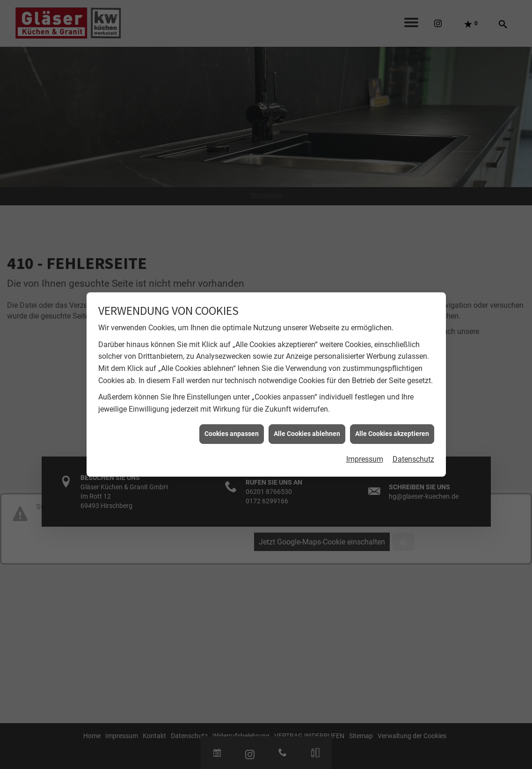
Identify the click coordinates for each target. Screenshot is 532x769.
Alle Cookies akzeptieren (392, 428)
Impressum (365, 453)
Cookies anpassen (232, 428)
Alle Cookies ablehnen (307, 428)
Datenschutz (413, 453)
